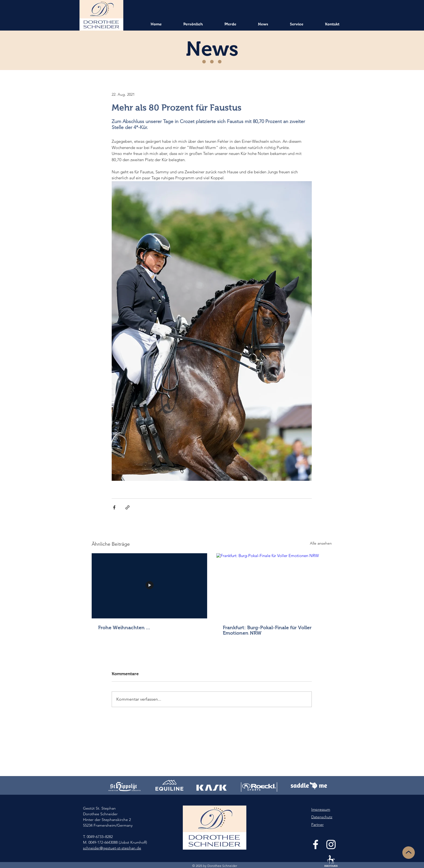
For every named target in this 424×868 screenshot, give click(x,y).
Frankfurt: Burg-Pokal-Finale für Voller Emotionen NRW (267, 630)
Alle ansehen (321, 543)
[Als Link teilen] (127, 507)
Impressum (321, 809)
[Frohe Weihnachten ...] (149, 586)
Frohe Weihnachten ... (124, 628)
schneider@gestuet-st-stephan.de (112, 848)
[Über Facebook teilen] (114, 507)
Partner (317, 824)
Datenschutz (322, 817)
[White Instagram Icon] (331, 844)
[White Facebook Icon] (316, 844)
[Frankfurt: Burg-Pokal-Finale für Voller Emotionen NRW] (274, 586)
